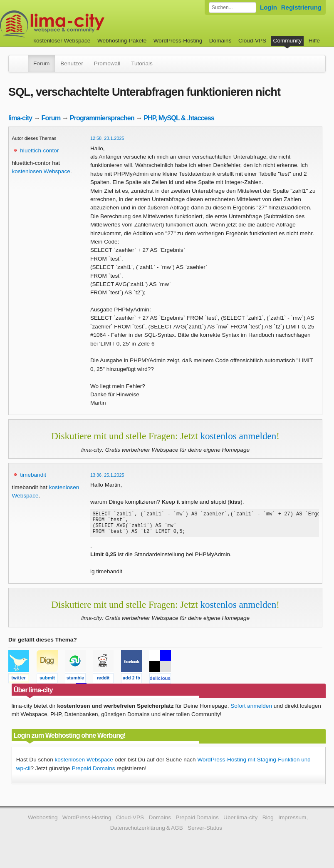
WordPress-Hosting (178, 41)
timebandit (33, 475)
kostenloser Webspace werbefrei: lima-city (83, 24)
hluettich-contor (39, 150)
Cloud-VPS (252, 41)
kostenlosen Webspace (41, 171)
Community (288, 41)
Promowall (107, 63)
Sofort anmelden (251, 711)
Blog (268, 822)
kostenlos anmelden (238, 436)
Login (268, 7)
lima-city (20, 118)
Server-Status (205, 833)
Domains (220, 41)
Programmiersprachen (102, 118)
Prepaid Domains (93, 773)
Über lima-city (240, 822)
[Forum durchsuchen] (233, 7)
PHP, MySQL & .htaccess (179, 118)
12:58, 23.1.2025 (107, 138)
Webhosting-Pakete (122, 41)
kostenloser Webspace (62, 41)
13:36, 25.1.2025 (107, 475)
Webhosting (43, 822)
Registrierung (301, 7)
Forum (41, 63)
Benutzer (72, 63)
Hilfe (314, 41)
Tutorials (142, 63)
